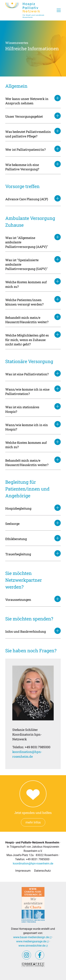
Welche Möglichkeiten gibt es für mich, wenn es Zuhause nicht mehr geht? (27, 340)
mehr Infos (33, 822)
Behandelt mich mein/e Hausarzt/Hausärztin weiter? (27, 320)
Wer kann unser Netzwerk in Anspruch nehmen (27, 101)
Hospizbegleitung (18, 508)
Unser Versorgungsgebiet (24, 116)
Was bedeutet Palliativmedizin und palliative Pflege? (28, 134)
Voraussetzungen (18, 600)
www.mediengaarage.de (32, 941)
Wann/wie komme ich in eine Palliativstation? (27, 392)
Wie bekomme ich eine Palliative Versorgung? (22, 167)
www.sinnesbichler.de (33, 946)
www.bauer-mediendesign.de (32, 937)
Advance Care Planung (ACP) (27, 199)
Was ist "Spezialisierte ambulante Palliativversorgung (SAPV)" (26, 264)
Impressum (23, 871)
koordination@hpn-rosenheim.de (33, 863)
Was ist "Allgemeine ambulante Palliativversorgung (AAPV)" (27, 242)
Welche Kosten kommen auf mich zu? (26, 284)
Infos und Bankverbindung (26, 631)
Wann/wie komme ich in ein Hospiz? (27, 427)
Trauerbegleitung (18, 554)
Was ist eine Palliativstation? (27, 374)
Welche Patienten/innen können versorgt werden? (24, 302)
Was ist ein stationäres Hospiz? (22, 409)
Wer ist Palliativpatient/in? (25, 150)
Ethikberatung (16, 539)
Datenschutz (42, 871)
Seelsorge (12, 524)
